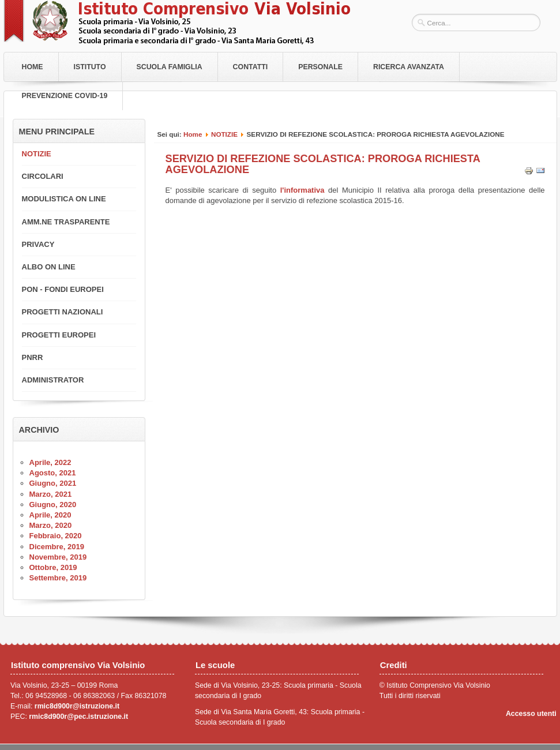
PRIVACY (38, 244)
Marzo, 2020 (51, 525)
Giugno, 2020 (53, 505)
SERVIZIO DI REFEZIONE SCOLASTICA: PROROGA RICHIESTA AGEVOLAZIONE (323, 164)
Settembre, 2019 (58, 578)
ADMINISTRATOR (53, 380)
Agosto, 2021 (53, 473)
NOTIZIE (224, 134)
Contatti (251, 67)
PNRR (33, 357)
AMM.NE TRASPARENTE (66, 222)
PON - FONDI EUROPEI (63, 289)
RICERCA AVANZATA (409, 67)
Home (33, 67)
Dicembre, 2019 (57, 547)
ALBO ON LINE (49, 267)
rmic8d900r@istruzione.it (77, 706)
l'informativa (302, 190)
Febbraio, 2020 (56, 536)
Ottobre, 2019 (53, 567)
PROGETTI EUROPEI (59, 335)
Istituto (90, 67)
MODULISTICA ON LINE (64, 199)
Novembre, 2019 (58, 557)
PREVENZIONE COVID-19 (65, 96)
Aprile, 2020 (50, 515)
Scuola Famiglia (170, 67)
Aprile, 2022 (50, 462)
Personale (320, 67)
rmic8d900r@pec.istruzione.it (78, 717)
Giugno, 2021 (53, 483)
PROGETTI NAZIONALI (63, 312)
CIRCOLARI (43, 176)
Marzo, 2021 (51, 494)
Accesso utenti (531, 714)
